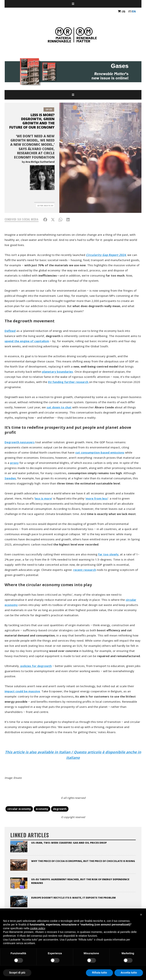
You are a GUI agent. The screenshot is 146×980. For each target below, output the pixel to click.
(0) (122, 11)
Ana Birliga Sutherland (40, 162)
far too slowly (108, 554)
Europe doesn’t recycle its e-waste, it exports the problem (73, 898)
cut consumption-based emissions (100, 452)
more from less (97, 498)
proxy (14, 463)
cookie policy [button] (38, 928)
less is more (43, 498)
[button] (141, 915)
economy (42, 809)
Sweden (10, 478)
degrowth (60, 809)
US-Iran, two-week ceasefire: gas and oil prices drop (69, 843)
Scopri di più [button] (17, 973)
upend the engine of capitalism (27, 341)
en (134, 11)
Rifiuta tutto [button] (100, 973)
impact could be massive (22, 691)
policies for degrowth (36, 666)
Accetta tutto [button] (129, 973)
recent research (85, 570)
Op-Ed (49, 109)
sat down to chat (59, 407)
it (130, 11)
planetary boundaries (58, 372)
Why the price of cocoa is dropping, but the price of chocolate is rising (83, 861)
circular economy (19, 809)
